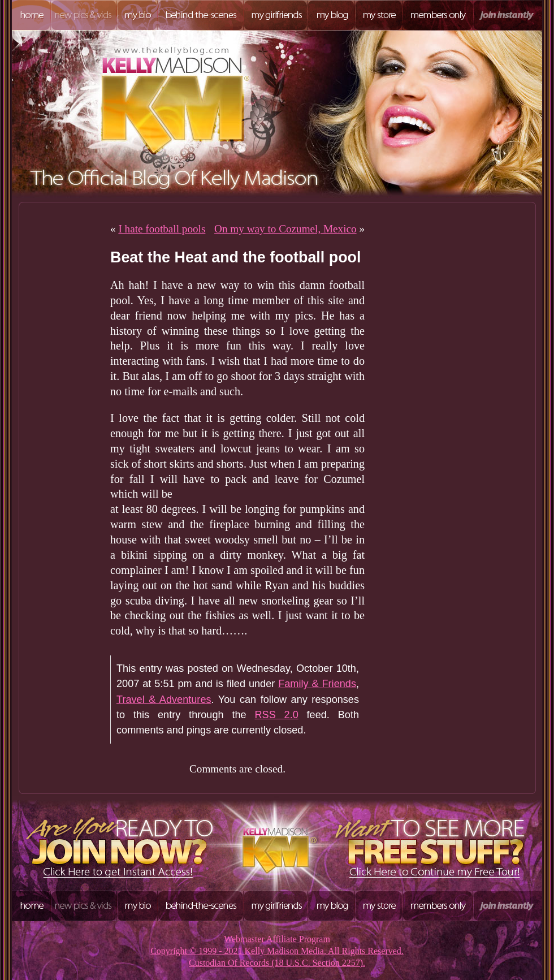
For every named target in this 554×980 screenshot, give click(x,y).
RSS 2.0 (276, 715)
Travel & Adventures (164, 700)
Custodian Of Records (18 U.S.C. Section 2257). (277, 963)
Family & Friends (317, 684)
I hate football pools (162, 229)
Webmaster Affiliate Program (277, 939)
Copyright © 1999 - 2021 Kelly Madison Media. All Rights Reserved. (277, 951)
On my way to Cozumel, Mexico (285, 229)
